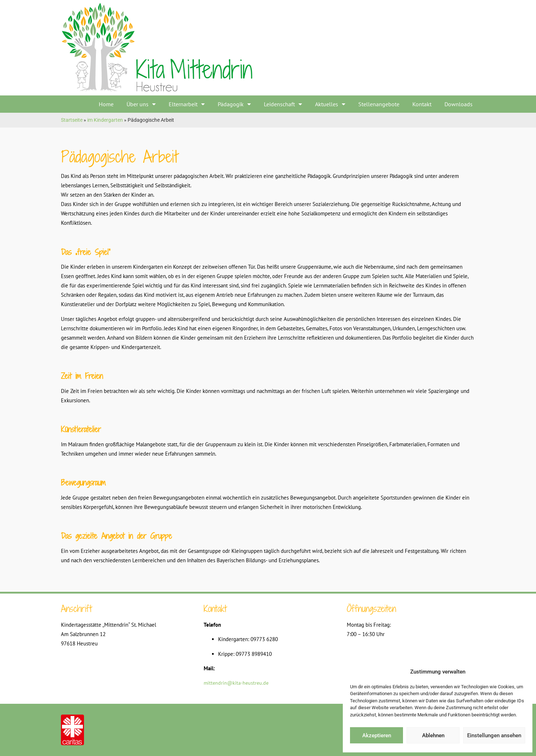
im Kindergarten (105, 120)
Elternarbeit (187, 104)
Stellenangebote (379, 104)
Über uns (141, 104)
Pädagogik (234, 104)
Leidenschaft (283, 104)
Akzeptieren (377, 735)
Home (106, 104)
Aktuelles (330, 104)
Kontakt (422, 104)
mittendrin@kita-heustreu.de (236, 683)
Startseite (72, 120)
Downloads (459, 104)
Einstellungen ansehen (494, 735)
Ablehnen (433, 735)
